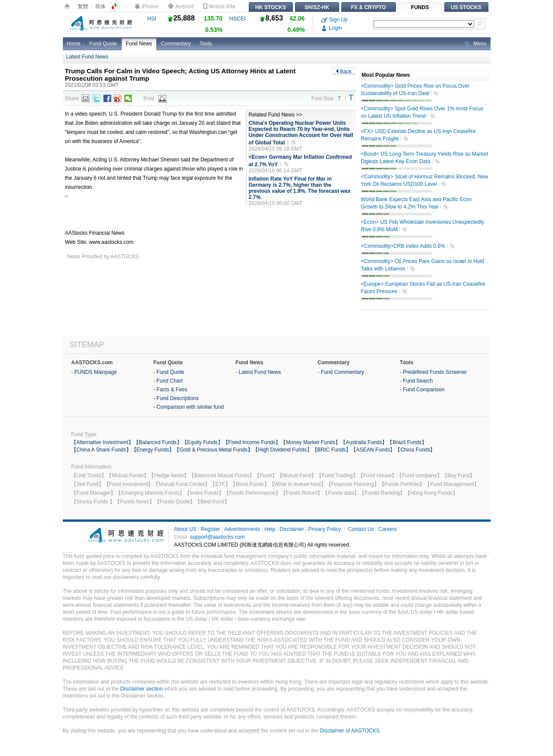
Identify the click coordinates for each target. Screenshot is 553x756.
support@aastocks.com (217, 537)
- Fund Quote (169, 372)
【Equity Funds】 (203, 442)
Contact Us (361, 529)
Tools (206, 44)
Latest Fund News (88, 57)
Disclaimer (292, 529)
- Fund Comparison (422, 390)
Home (74, 44)
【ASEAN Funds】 (373, 450)
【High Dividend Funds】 (282, 450)
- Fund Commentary (341, 372)
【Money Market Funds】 (311, 442)
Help (270, 529)
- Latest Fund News (258, 372)
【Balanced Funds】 (158, 442)
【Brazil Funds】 (407, 442)
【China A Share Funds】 (101, 450)
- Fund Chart (168, 381)
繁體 (83, 7)
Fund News (139, 44)
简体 (100, 7)
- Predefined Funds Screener (433, 372)
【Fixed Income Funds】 (252, 442)
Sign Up (335, 20)
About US (185, 529)
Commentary (176, 44)
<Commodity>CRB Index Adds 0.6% (408, 246)
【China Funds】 (415, 450)
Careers (388, 529)
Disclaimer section (142, 689)
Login (332, 28)
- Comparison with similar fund (188, 407)
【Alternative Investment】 (102, 442)
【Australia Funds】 (364, 442)
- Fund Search (416, 381)
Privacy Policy (325, 529)
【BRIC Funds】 (331, 450)
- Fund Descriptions (176, 398)
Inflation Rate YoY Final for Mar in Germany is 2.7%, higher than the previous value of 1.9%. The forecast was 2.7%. (300, 188)
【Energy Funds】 (153, 450)
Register (211, 529)
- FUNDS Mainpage (94, 372)
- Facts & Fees (170, 390)
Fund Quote (103, 44)
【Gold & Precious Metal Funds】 (213, 450)
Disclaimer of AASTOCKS (350, 731)
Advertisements (242, 529)
